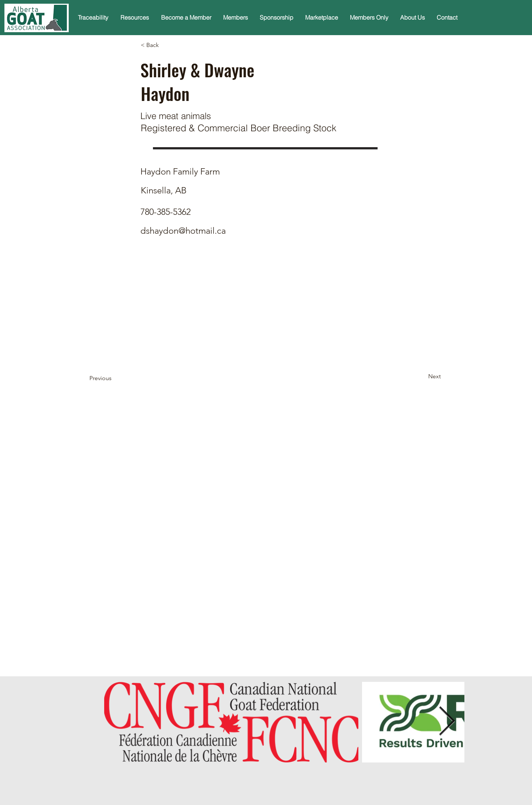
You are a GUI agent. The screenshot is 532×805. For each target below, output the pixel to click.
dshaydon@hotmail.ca (183, 231)
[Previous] (114, 379)
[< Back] (165, 45)
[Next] (422, 377)
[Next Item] (447, 722)
